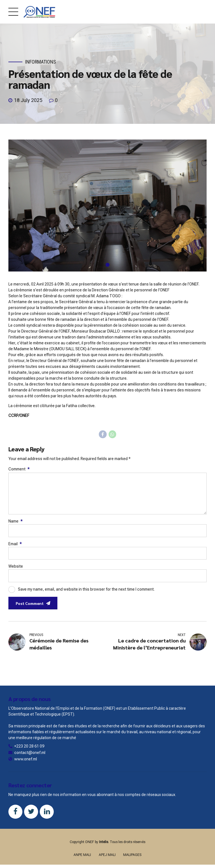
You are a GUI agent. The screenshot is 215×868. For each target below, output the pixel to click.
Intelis (104, 842)
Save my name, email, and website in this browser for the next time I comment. (86, 589)
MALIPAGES (132, 855)
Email (15, 544)
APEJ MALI (107, 855)
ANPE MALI (82, 855)
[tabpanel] (107, 206)
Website (16, 566)
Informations (41, 62)
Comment (19, 469)
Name (15, 521)
